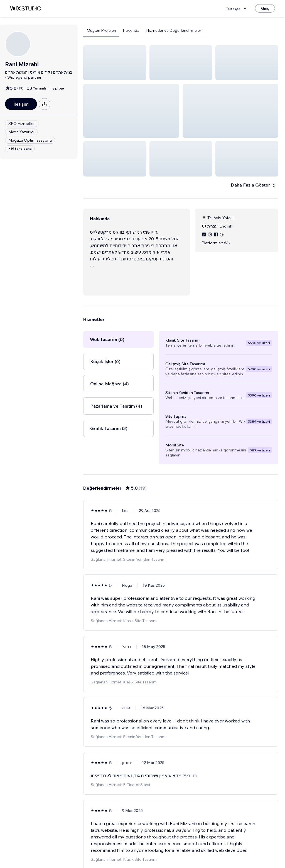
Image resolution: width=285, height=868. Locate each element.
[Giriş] (265, 8)
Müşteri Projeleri (101, 30)
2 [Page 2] (176, 853)
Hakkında (131, 30)
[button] (115, 63)
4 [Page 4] (196, 853)
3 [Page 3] (186, 853)
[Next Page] (206, 853)
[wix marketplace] (26, 9)
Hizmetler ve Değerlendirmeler (174, 30)
